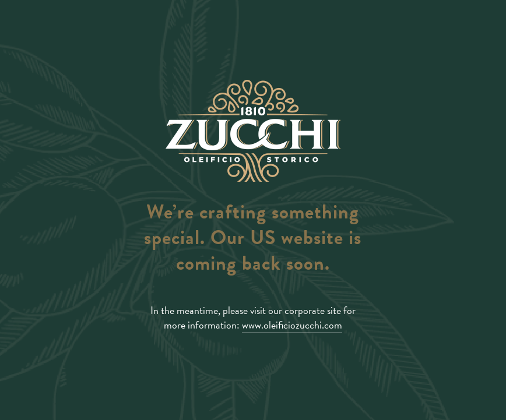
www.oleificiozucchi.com (292, 325)
